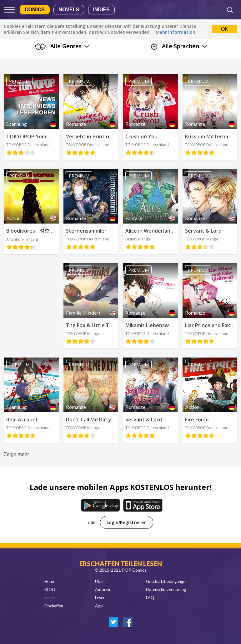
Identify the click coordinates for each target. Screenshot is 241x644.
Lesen (50, 598)
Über (100, 581)
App (99, 606)
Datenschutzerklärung (166, 590)
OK (225, 29)
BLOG (50, 590)
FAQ (150, 598)
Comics (35, 10)
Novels (69, 10)
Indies (101, 10)
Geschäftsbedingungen (167, 581)
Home (50, 581)
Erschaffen (54, 606)
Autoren (103, 590)
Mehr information (176, 32)
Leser (100, 598)
